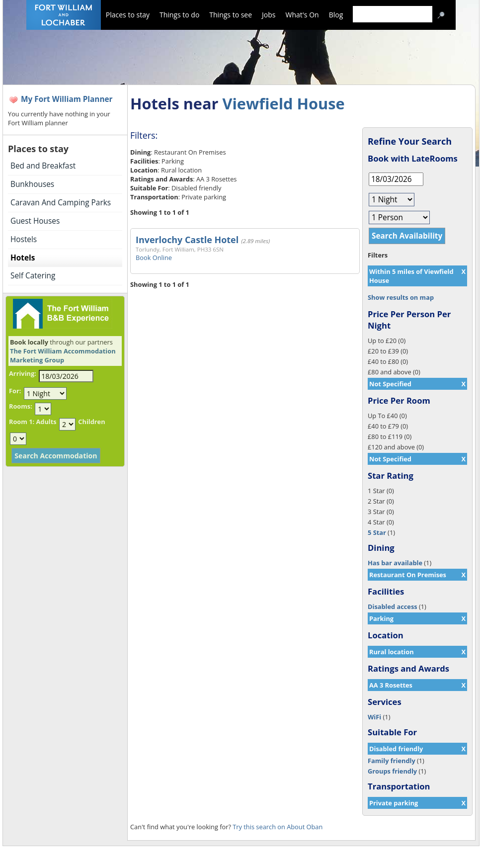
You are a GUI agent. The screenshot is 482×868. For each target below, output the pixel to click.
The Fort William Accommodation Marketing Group (63, 355)
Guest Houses (35, 221)
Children (91, 422)
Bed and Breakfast (43, 166)
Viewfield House (283, 103)
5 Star (377, 532)
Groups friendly (392, 771)
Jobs (269, 15)
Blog (336, 15)
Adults (46, 422)
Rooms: (21, 406)
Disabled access (393, 607)
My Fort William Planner (67, 99)
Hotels (23, 258)
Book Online (154, 258)
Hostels (24, 239)
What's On (302, 15)
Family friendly (392, 761)
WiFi (374, 717)
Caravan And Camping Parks (61, 203)
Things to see (231, 15)
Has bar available (395, 563)
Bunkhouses (32, 184)
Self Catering (33, 276)
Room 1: (22, 422)
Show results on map (401, 297)
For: (15, 391)
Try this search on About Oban (278, 827)
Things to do (179, 15)
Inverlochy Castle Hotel (187, 240)
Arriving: (23, 373)
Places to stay (128, 15)
